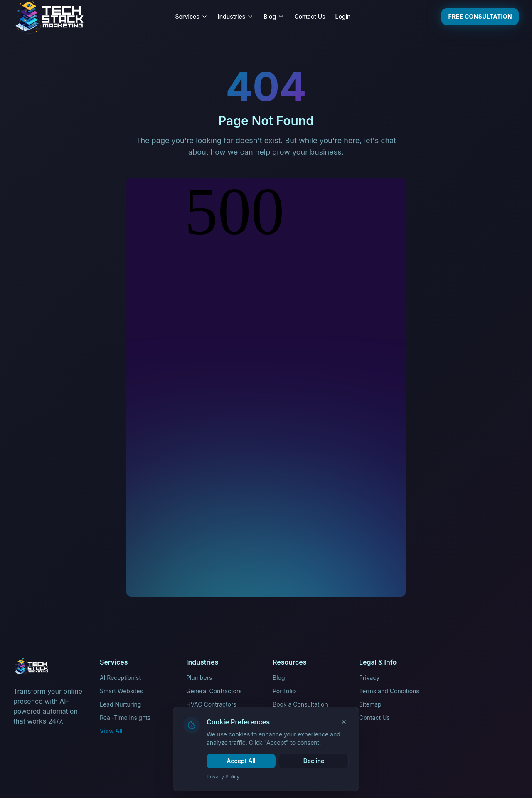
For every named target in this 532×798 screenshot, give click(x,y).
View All (111, 731)
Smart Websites (121, 691)
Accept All (241, 761)
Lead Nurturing (120, 704)
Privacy (369, 678)
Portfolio (284, 691)
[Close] (344, 722)
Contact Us (310, 16)
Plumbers (199, 678)
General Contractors (214, 691)
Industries (236, 16)
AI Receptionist (120, 678)
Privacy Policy (223, 777)
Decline (314, 761)
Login (343, 16)
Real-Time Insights (125, 718)
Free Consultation (480, 16)
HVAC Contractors (211, 704)
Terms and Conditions (389, 691)
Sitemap (370, 704)
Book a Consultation (300, 704)
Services (192, 16)
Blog (274, 16)
